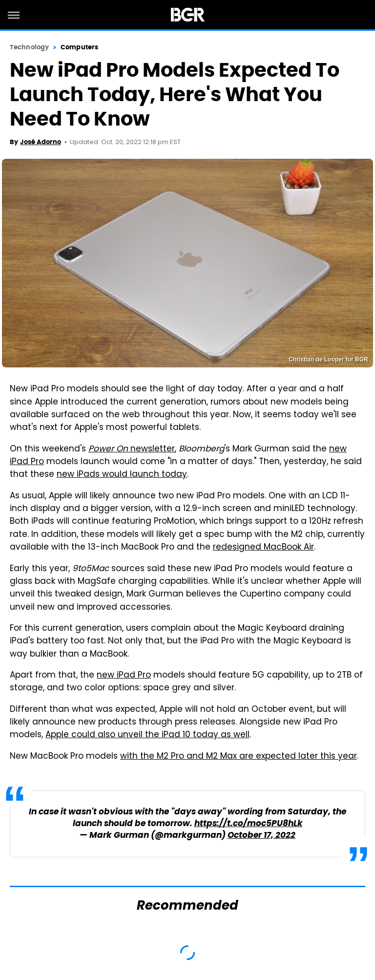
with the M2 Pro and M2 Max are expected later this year (239, 757)
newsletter (132, 449)
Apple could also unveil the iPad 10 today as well (147, 735)
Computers (79, 47)
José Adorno (41, 142)
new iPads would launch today (122, 475)
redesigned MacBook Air (263, 548)
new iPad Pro (124, 676)
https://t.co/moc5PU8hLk (249, 824)
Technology (29, 47)
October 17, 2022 (261, 836)
